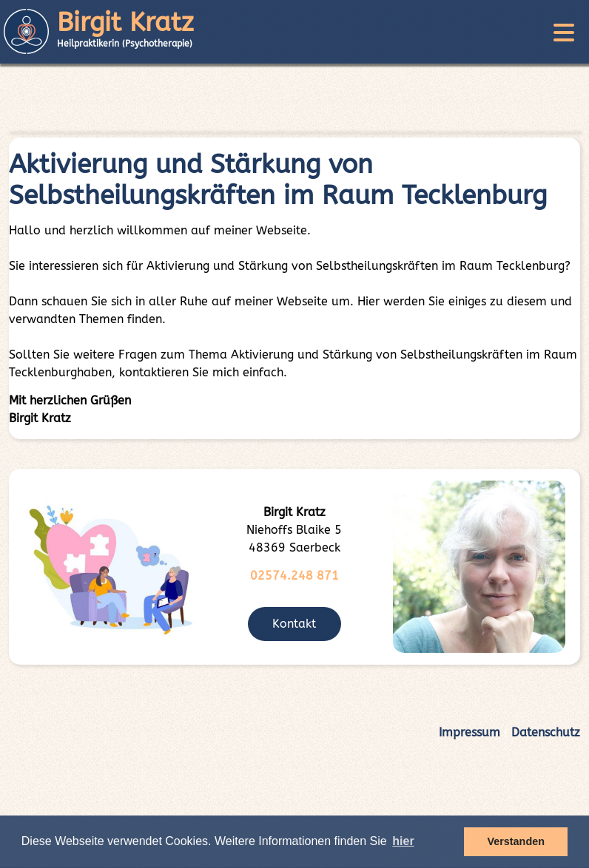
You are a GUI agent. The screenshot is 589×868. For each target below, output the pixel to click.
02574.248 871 (294, 576)
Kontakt (294, 624)
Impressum (469, 732)
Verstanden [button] (516, 841)
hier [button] (403, 841)
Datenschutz (546, 732)
